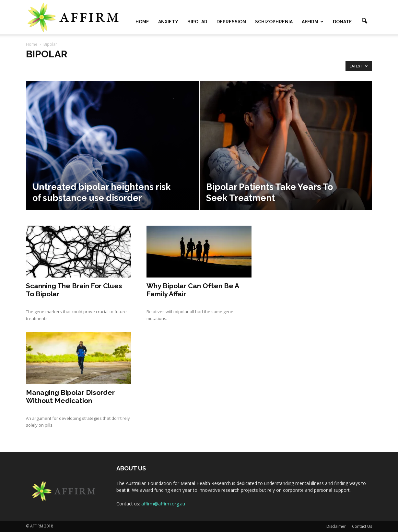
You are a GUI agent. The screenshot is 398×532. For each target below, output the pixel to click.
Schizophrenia (274, 22)
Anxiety (168, 22)
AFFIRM (313, 22)
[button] (364, 21)
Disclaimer (336, 526)
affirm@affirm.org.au (163, 504)
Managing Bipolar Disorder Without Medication (70, 396)
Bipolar (197, 22)
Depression (231, 22)
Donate (342, 22)
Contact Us (362, 526)
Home (142, 22)
